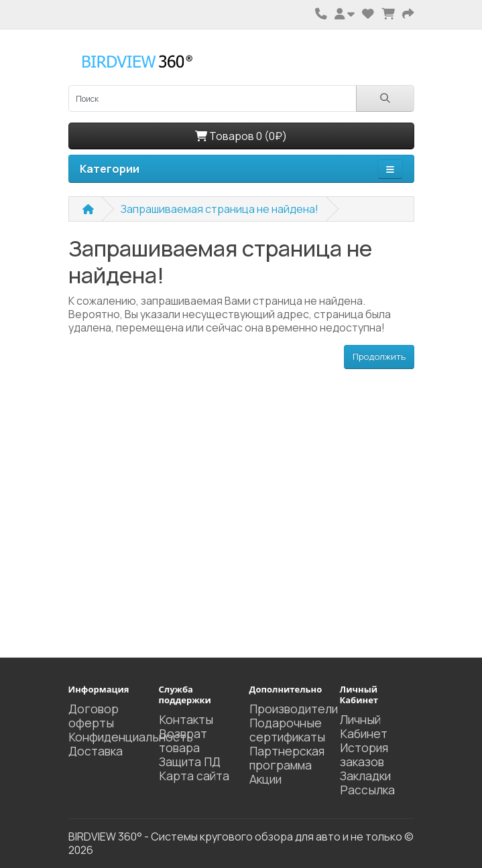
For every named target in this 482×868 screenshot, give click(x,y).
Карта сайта (194, 776)
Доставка (96, 751)
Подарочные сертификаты (287, 730)
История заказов (364, 754)
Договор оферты (94, 716)
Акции (265, 779)
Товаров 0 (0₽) (241, 136)
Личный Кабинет (364, 726)
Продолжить (379, 356)
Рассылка (367, 790)
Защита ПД (190, 762)
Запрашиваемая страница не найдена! (220, 209)
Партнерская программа (287, 758)
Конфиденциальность (131, 737)
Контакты (186, 719)
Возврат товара (183, 740)
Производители (294, 709)
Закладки (365, 776)
